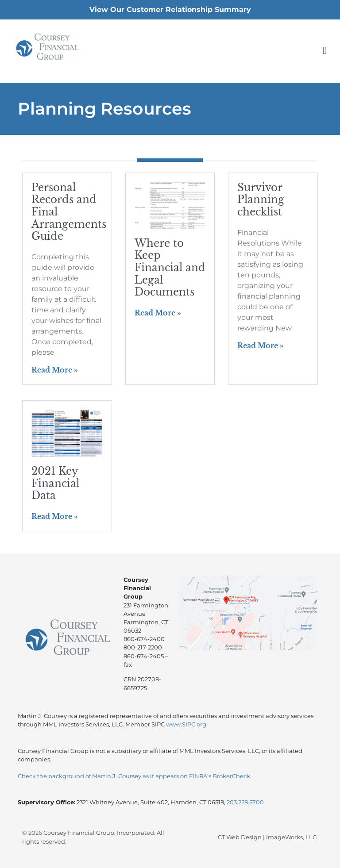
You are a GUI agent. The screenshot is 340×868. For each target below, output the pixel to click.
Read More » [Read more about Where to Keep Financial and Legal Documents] (158, 313)
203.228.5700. (246, 802)
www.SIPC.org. (187, 724)
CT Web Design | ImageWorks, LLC (267, 837)
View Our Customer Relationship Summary (170, 10)
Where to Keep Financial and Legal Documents (170, 268)
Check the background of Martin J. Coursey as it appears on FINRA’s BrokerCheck (134, 776)
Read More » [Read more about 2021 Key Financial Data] (55, 516)
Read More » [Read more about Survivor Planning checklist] (261, 346)
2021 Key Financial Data (55, 483)
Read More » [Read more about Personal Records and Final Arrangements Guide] (55, 370)
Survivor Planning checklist (261, 200)
